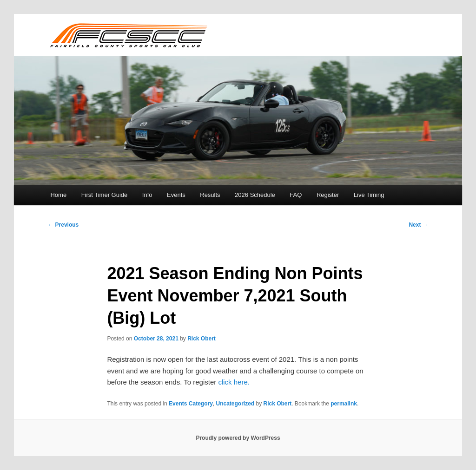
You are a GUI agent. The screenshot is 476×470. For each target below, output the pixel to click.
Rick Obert (202, 339)
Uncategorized (235, 404)
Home (58, 195)
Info (147, 195)
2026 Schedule (255, 195)
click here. (234, 382)
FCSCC (128, 35)
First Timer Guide (105, 195)
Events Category (191, 404)
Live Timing (369, 195)
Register (328, 195)
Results (210, 195)
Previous (63, 225)
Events (176, 195)
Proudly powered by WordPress (238, 438)
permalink (344, 404)
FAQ (296, 195)
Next (418, 225)
